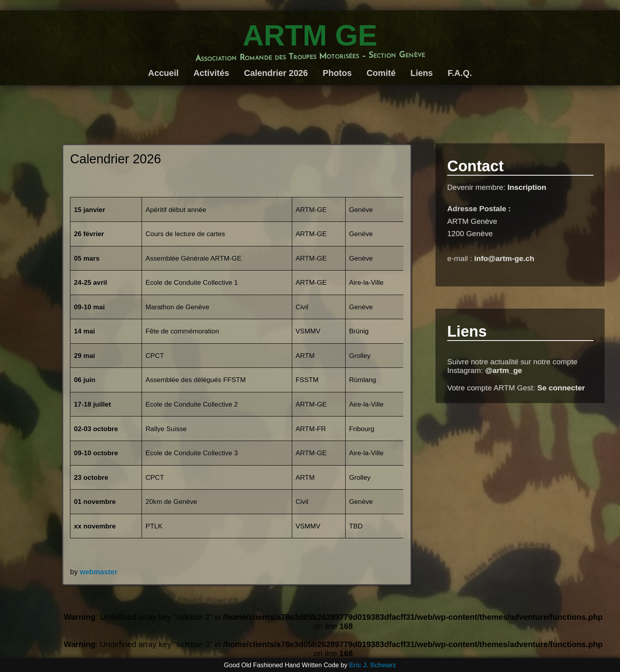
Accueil (164, 73)
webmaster (99, 572)
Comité (381, 73)
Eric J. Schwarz (373, 665)
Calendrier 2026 (276, 73)
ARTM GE (310, 35)
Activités (211, 73)
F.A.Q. (460, 73)
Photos (337, 73)
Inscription (527, 187)
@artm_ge (504, 370)
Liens (422, 73)
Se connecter (561, 388)
